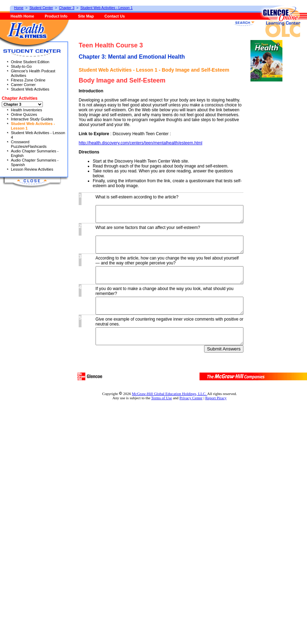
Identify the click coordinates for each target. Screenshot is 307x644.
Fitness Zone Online (28, 80)
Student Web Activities (30, 89)
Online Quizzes (24, 114)
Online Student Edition (30, 62)
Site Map (86, 16)
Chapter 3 (67, 8)
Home (19, 8)
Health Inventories (27, 110)
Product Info (56, 16)
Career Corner (23, 85)
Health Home (22, 16)
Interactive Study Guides (32, 119)
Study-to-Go (21, 66)
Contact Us (115, 16)
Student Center (41, 8)
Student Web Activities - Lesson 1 (107, 8)
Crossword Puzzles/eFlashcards (29, 144)
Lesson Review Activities (32, 169)
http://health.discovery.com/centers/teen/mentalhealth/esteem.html (141, 335)
